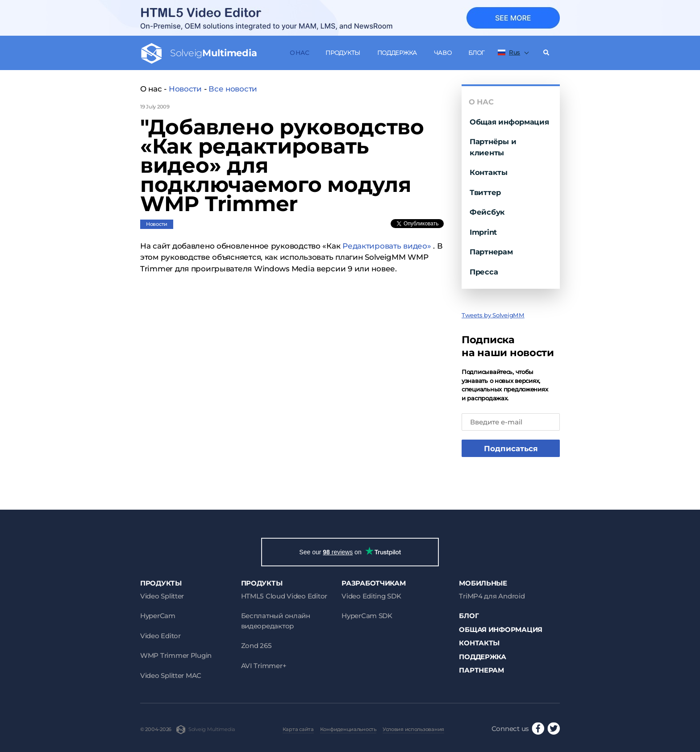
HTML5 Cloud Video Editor (284, 596)
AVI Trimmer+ (264, 666)
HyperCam (158, 616)
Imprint (483, 232)
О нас (299, 53)
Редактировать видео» (387, 246)
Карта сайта (298, 729)
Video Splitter (162, 596)
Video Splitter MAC (171, 675)
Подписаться (511, 449)
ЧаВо (443, 53)
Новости (185, 89)
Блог (476, 53)
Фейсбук (487, 212)
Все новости (233, 89)
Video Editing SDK (371, 596)
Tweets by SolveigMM (493, 315)
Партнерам (491, 252)
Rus (509, 52)
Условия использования (413, 729)
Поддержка (397, 53)
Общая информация (509, 122)
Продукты (343, 53)
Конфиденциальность (348, 729)
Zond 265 (256, 646)
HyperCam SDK (367, 616)
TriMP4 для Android (492, 596)
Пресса (484, 272)
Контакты (489, 172)
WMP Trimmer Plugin (176, 655)
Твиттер (485, 192)
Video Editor (160, 636)
